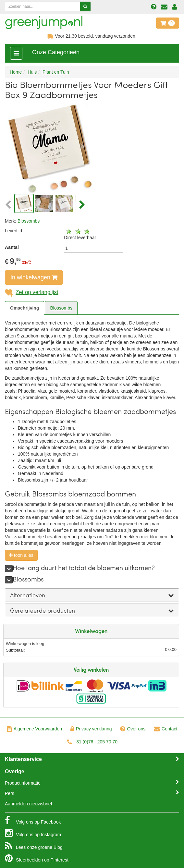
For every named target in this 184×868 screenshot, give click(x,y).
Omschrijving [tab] (25, 308)
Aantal (12, 247)
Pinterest (37, 858)
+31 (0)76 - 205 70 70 (92, 742)
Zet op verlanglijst (32, 292)
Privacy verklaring (91, 729)
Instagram (33, 833)
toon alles (21, 555)
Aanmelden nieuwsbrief (29, 804)
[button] (9, 205)
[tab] (92, 595)
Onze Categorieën (56, 52)
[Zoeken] (85, 6)
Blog (34, 846)
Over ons (133, 729)
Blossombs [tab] (61, 308)
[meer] (9, 568)
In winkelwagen (34, 277)
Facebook (33, 820)
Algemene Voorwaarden (34, 729)
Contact (166, 729)
